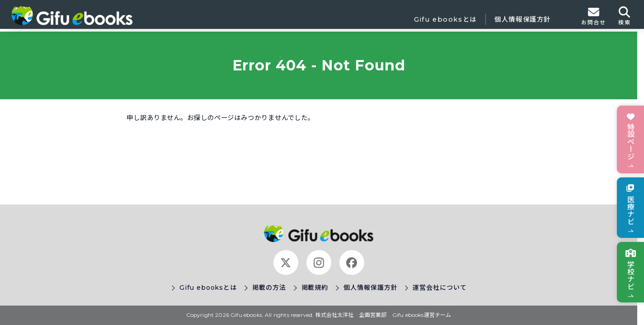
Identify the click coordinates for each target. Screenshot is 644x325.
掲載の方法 (269, 288)
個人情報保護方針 (523, 19)
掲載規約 (315, 288)
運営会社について (440, 288)
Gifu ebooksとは (445, 19)
